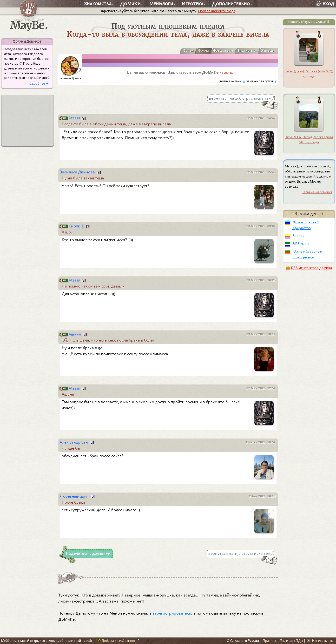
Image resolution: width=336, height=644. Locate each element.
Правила (269, 641)
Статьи (175, 51)
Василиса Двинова (77, 172)
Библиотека (242, 51)
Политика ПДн (291, 641)
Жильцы (266, 51)
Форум (192, 51)
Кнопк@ (76, 226)
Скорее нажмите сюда (217, 11)
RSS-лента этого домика (312, 268)
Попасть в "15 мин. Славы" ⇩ (309, 22)
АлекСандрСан (74, 442)
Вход (325, 4)
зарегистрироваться (172, 613)
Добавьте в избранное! (117, 641)
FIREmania (301, 244)
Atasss (74, 118)
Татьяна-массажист (317, 192)
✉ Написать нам (320, 641)
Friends (298, 236)
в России (252, 641)
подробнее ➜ (38, 84)
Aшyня (75, 334)
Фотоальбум (215, 51)
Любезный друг (74, 496)
